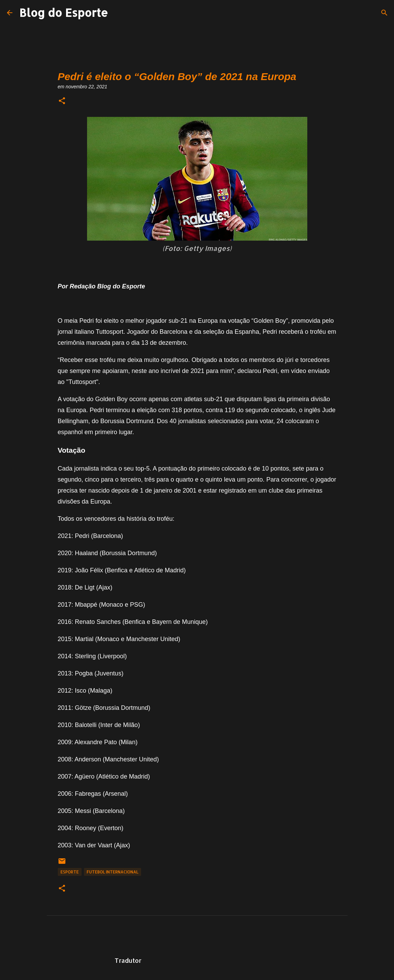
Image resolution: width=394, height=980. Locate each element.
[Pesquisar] (384, 13)
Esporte (70, 872)
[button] (62, 101)
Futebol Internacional (113, 872)
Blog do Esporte (64, 13)
